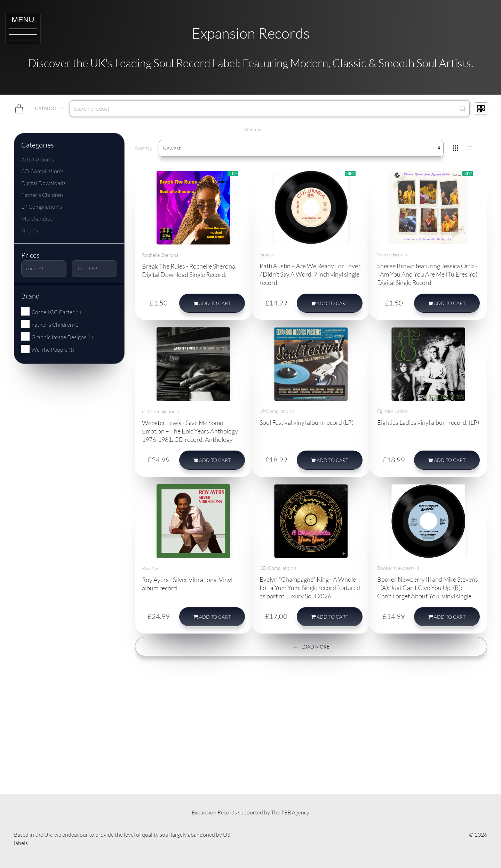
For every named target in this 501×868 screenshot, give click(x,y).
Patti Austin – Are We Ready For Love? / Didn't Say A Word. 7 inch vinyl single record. (310, 274)
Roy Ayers (153, 568)
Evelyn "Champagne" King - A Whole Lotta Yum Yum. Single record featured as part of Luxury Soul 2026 (310, 588)
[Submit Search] (463, 109)
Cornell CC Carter (51, 312)
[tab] (456, 148)
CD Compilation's (42, 171)
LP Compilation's (42, 207)
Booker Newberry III (399, 568)
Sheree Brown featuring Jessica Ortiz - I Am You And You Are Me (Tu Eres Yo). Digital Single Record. (428, 274)
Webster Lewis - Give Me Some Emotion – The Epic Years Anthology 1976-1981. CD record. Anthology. (190, 431)
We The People (48, 349)
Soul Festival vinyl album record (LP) (307, 422)
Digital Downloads (43, 183)
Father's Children (42, 195)
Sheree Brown (392, 254)
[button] (23, 29)
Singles (30, 230)
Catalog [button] (50, 108)
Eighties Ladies (392, 411)
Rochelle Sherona (160, 255)
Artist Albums (38, 159)
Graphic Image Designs (57, 337)
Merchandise (37, 218)
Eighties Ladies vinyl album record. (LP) (428, 422)
